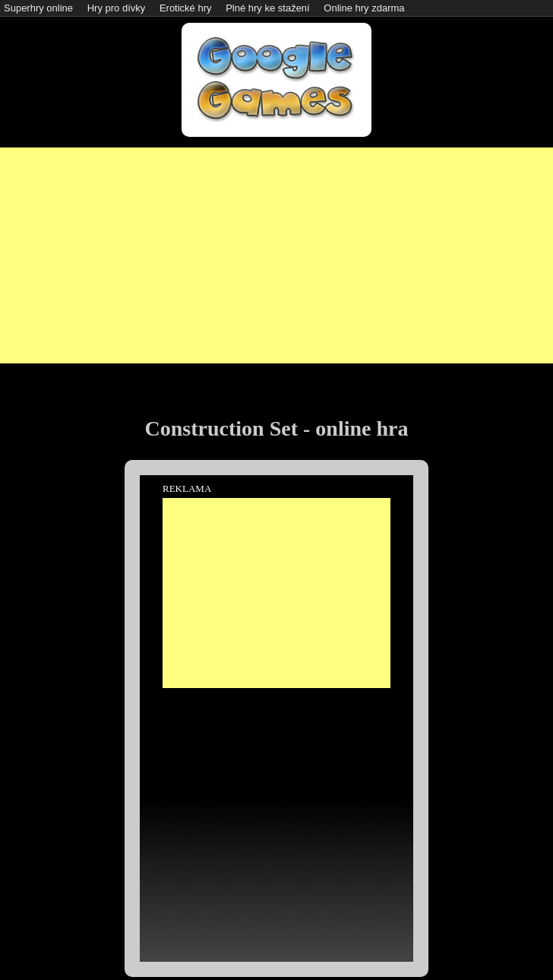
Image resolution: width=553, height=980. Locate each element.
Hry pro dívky (117, 8)
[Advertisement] (277, 254)
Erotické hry (186, 8)
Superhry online (38, 8)
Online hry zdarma (364, 8)
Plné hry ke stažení (268, 8)
